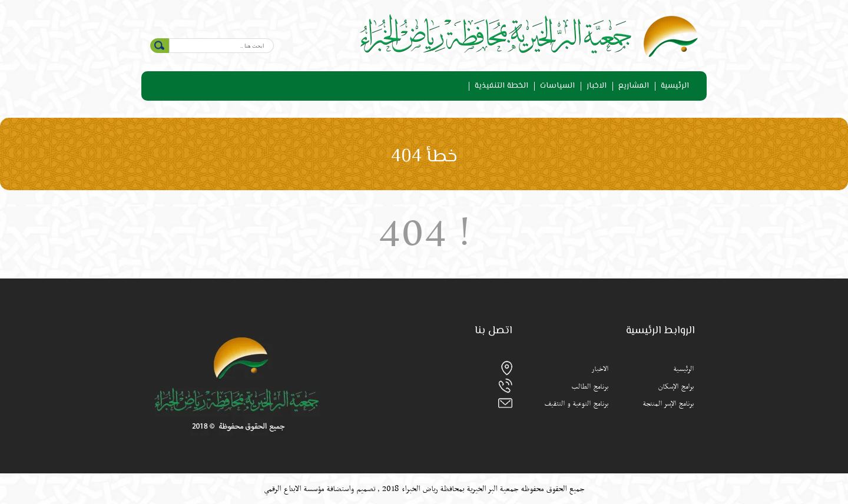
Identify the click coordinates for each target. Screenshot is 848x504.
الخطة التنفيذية (501, 86)
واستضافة (340, 489)
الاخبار (597, 86)
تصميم (366, 489)
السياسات (557, 86)
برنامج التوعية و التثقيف (576, 404)
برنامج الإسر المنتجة (668, 404)
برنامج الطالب (590, 387)
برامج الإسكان (676, 387)
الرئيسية (675, 86)
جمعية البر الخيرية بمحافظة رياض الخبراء (459, 489)
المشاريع (634, 86)
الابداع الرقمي (282, 489)
